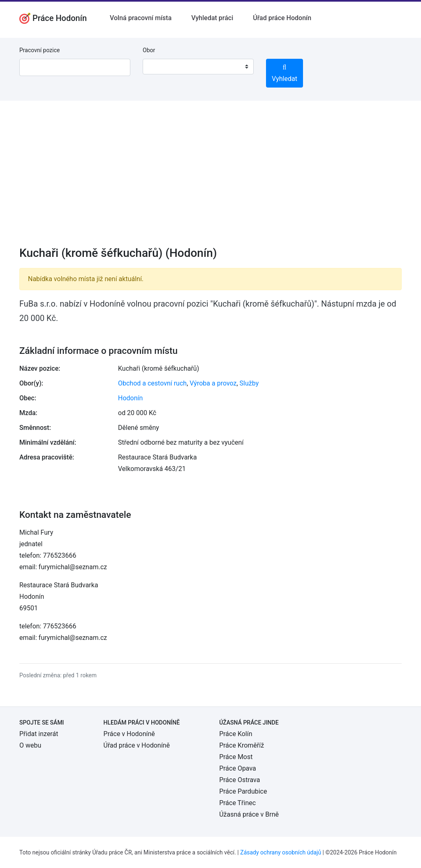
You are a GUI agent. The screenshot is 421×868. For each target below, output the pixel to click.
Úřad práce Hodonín (282, 18)
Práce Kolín (236, 734)
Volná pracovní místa (141, 18)
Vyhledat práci (212, 18)
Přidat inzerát (39, 734)
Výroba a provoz (213, 383)
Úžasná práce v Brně (249, 814)
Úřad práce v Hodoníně (137, 745)
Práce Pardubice (243, 791)
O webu (30, 745)
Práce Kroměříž (242, 745)
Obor (149, 50)
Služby (249, 383)
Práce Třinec (237, 803)
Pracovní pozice (39, 50)
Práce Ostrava (239, 780)
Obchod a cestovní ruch (152, 383)
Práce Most (236, 757)
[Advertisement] (210, 179)
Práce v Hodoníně (129, 734)
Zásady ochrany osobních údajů (281, 852)
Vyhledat (285, 73)
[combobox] (198, 67)
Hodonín (130, 398)
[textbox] (160, 67)
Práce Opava (238, 768)
